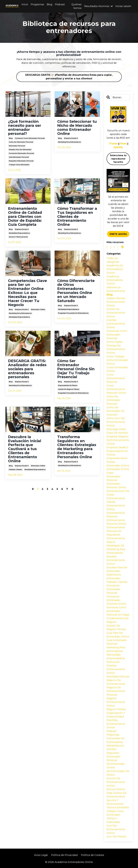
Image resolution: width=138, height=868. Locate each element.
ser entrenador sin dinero (118, 773)
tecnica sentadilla (118, 808)
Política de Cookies (93, 855)
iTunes (113, 144)
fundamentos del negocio (118, 620)
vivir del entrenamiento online (116, 829)
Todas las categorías (113, 260)
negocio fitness (116, 709)
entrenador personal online (116, 486)
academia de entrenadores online (115, 269)
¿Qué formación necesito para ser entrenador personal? (25, 128)
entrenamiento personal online (116, 522)
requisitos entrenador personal (21, 162)
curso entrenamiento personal (116, 378)
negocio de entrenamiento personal (116, 691)
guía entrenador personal (19, 158)
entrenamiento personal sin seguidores (116, 531)
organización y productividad (116, 715)
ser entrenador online (116, 766)
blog (11, 139)
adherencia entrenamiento (116, 289)
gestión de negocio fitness (69, 392)
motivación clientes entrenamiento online (116, 667)
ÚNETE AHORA (118, 234)
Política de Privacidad (64, 855)
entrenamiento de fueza (118, 493)
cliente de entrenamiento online (116, 313)
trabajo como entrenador (19, 165)
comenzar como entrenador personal (30, 139)
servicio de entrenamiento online (116, 782)
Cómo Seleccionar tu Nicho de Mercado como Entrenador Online (75, 128)
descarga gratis (116, 429)
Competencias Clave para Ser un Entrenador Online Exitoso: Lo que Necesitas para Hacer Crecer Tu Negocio (26, 294)
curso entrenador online (117, 369)
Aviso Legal (41, 855)
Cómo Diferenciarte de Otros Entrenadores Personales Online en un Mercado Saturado (77, 292)
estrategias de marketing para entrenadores (116, 549)
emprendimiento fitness (117, 460)
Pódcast (60, 4)
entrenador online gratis (118, 471)
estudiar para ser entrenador (20, 150)
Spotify (118, 147)
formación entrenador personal (21, 154)
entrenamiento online (116, 507)
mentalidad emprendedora (19, 234)
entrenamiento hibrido (116, 500)
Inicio (25, 4)
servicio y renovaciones (18, 238)
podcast (112, 731)
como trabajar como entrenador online (117, 360)
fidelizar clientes (15, 473)
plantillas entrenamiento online (116, 724)
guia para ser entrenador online (118, 635)
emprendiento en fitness (68, 388)
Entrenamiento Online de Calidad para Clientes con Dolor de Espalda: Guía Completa (25, 217)
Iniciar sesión (123, 6)
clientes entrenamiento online (116, 324)
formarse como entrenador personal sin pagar (118, 611)
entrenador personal (17, 147)
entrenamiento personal (116, 515)
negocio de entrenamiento (116, 682)
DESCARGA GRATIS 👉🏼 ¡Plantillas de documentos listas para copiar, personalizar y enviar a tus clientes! (69, 77)
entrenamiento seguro (116, 540)
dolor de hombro (117, 433)
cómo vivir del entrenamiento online (116, 422)
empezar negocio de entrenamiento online (118, 440)
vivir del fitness (116, 837)
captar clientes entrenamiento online (116, 302)
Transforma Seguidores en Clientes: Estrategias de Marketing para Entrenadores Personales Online (75, 452)
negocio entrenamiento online (116, 702)
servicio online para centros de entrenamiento (117, 793)
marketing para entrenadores (69, 143)
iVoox (124, 144)
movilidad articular (118, 677)
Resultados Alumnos (99, 6)
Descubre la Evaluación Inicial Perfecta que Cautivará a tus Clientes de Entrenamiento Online (25, 452)
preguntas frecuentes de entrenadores (73, 315)
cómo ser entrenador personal (21, 143)
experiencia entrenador (114, 577)
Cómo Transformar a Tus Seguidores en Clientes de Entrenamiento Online (76, 217)
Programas (37, 4)
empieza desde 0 (71, 139)
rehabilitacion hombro (115, 747)
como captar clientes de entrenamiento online (116, 347)
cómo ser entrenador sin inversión (116, 411)
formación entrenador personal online (116, 600)
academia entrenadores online (115, 280)
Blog (50, 4)
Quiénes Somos (76, 6)
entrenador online (38, 312)
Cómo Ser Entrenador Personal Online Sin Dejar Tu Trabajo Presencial (76, 371)
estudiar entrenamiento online (116, 560)
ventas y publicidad (113, 820)
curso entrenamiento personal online (116, 389)
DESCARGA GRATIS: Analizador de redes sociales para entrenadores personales (28, 371)
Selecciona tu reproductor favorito (118, 159)
